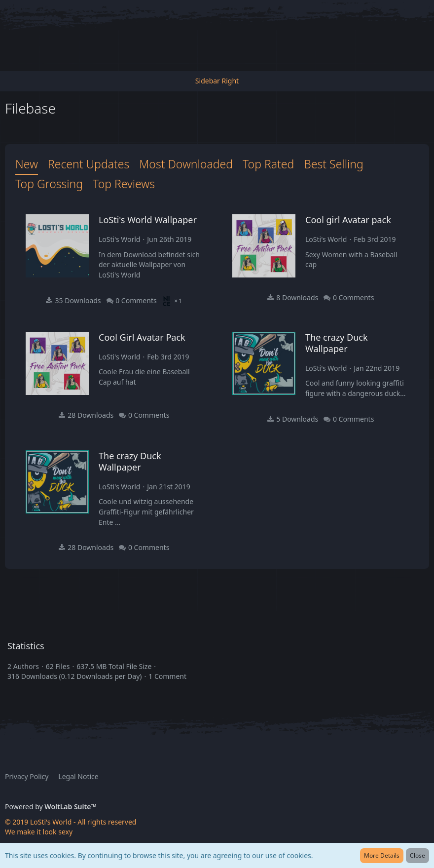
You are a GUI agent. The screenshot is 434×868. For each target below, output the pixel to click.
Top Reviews (124, 184)
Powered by (51, 807)
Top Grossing (49, 184)
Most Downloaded (186, 164)
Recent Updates (89, 164)
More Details (382, 855)
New (27, 164)
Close (417, 855)
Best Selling (334, 164)
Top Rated (268, 164)
